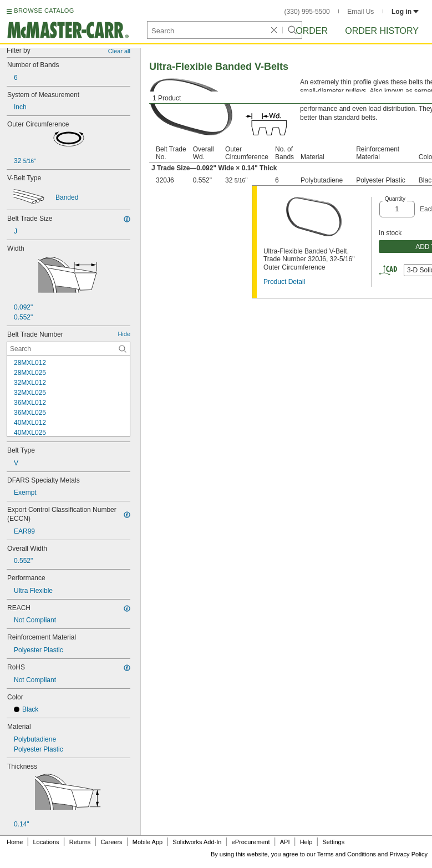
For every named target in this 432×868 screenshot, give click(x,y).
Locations (46, 842)
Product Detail (284, 282)
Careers (111, 842)
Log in (405, 12)
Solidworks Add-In (197, 842)
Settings (333, 842)
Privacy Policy (409, 854)
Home (15, 842)
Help (306, 842)
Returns (80, 842)
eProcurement (251, 842)
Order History (382, 31)
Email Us (360, 12)
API (285, 842)
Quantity (395, 199)
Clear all (119, 51)
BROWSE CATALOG (44, 11)
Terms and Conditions (347, 854)
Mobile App (148, 842)
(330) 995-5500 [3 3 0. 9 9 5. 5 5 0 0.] (307, 12)
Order (312, 31)
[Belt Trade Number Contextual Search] (68, 349)
